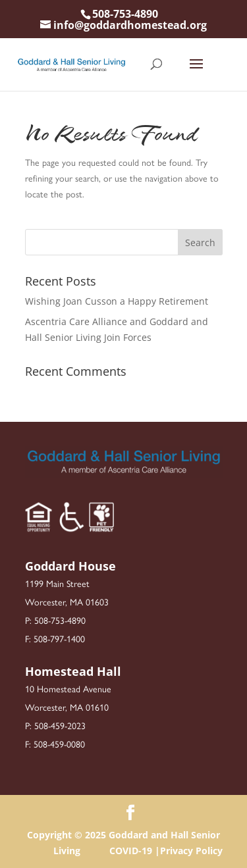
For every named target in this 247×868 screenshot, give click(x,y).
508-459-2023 (60, 725)
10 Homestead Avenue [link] (68, 688)
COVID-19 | (135, 851)
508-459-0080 (59, 744)
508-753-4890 (125, 14)
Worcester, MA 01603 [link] (67, 601)
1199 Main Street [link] (57, 583)
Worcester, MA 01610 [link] (67, 707)
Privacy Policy (191, 851)
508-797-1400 (59, 638)
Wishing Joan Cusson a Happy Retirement (117, 301)
